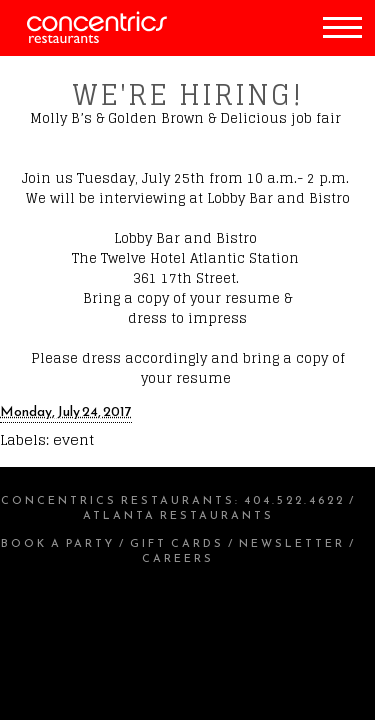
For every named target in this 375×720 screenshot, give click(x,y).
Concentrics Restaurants (118, 500)
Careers (178, 558)
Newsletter (292, 543)
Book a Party (58, 543)
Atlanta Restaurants (178, 515)
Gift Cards (177, 543)
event (73, 439)
